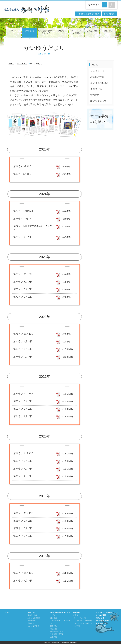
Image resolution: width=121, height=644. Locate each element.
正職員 (76, 615)
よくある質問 (92, 33)
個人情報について (102, 623)
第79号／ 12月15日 (23, 211)
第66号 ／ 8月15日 (23, 401)
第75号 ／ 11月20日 (23, 274)
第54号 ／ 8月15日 (23, 581)
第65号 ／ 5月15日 (23, 409)
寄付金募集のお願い (89, 14)
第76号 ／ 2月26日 (23, 237)
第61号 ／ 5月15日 (23, 469)
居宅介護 (53, 618)
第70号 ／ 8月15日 (23, 341)
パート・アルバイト (80, 618)
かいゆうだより (98, 101)
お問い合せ (108, 33)
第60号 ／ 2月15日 (23, 476)
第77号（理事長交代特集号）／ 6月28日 (33, 228)
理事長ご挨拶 (97, 77)
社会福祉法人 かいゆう (58, 642)
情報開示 (95, 95)
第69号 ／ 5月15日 (23, 349)
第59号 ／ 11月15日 (23, 513)
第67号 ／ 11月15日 (23, 394)
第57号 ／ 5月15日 (23, 528)
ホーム (14, 33)
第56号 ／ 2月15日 (23, 536)
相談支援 (53, 629)
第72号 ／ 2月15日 (23, 297)
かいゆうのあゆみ (99, 83)
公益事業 (53, 637)
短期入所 (53, 626)
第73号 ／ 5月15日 (23, 289)
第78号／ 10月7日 (23, 219)
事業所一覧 (96, 89)
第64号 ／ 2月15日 (23, 416)
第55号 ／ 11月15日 (23, 573)
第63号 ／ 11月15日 (23, 453)
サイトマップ (101, 626)
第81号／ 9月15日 (23, 166)
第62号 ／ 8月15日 (23, 461)
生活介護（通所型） (58, 634)
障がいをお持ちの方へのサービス (45, 33)
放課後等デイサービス (58, 631)
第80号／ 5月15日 (23, 174)
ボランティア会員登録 (76, 33)
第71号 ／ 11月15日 (23, 334)
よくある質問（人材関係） (83, 621)
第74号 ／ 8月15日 (23, 282)
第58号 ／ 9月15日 (23, 521)
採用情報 (111, 14)
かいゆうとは (30, 33)
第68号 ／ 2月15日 (23, 357)
